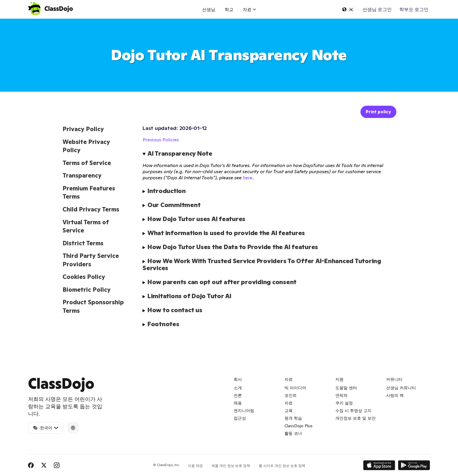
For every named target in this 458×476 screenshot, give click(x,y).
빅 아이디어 (295, 388)
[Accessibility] (73, 428)
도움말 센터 (346, 388)
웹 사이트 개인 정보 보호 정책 (282, 466)
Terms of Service (87, 163)
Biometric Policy (87, 290)
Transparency (82, 176)
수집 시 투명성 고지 (353, 411)
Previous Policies (161, 140)
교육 (289, 411)
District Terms (83, 243)
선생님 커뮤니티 (401, 388)
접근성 (240, 418)
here (248, 178)
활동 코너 (293, 433)
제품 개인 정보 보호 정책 (231, 466)
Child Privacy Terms (91, 209)
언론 (238, 395)
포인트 (291, 395)
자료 (289, 403)
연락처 (341, 395)
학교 (229, 9)
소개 (238, 388)
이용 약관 (195, 466)
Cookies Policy (84, 277)
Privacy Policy (83, 129)
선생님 (209, 9)
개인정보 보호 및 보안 (355, 418)
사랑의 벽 (395, 395)
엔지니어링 (244, 411)
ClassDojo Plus (299, 426)
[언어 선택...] (348, 9)
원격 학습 (293, 418)
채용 (238, 403)
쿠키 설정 (344, 403)
